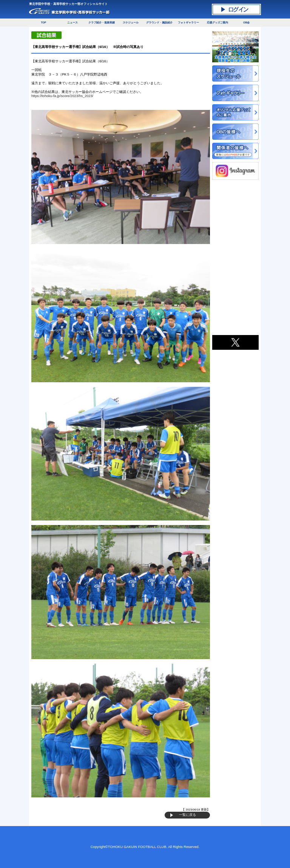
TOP (43, 22)
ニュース (72, 22)
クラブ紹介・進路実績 (102, 22)
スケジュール (131, 22)
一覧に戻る (187, 815)
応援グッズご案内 (217, 22)
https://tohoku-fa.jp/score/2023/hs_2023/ (62, 96)
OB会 (246, 22)
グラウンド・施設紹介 (159, 22)
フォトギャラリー (188, 22)
